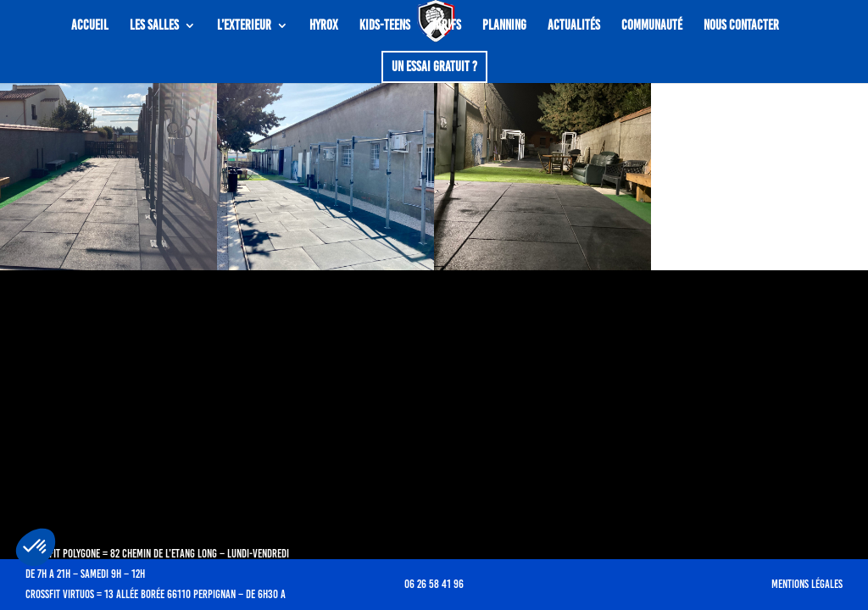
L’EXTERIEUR (244, 26)
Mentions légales (807, 584)
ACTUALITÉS (574, 26)
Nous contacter (741, 26)
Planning (504, 26)
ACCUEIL (90, 26)
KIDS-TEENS (385, 26)
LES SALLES (154, 26)
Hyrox (324, 26)
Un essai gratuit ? (434, 67)
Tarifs (446, 26)
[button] (36, 547)
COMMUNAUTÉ (652, 26)
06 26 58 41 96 (434, 584)
